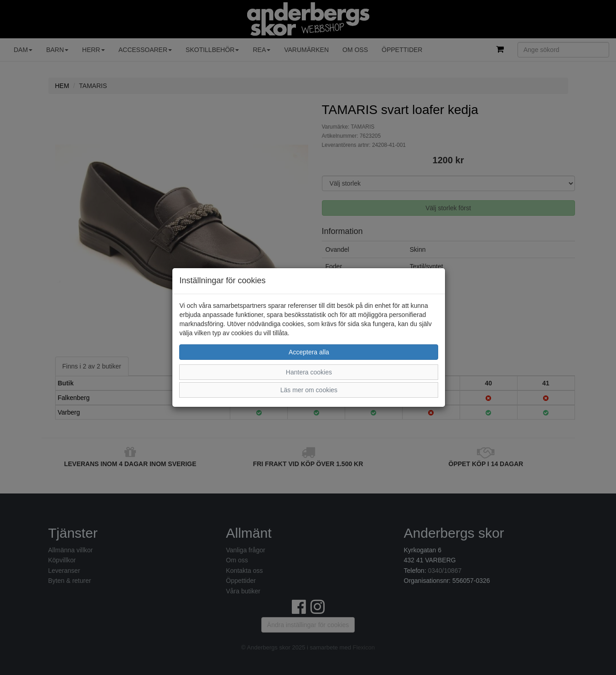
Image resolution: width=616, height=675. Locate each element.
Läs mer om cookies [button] (309, 390)
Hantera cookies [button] (309, 372)
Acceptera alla (309, 352)
